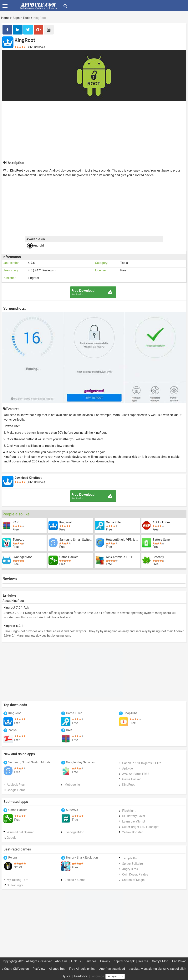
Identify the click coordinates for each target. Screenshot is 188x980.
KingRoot (66, 522)
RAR (16, 522)
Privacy (105, 961)
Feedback (81, 976)
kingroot (34, 278)
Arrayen (113, 976)
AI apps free (57, 969)
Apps (16, 18)
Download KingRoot (28, 478)
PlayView (39, 969)
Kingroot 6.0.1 (13, 626)
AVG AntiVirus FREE (120, 557)
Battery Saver (162, 540)
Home (5, 18)
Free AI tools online (82, 969)
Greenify (158, 557)
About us (61, 961)
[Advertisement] (94, 130)
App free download (112, 969)
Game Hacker (69, 557)
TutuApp (18, 540)
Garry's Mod (160, 961)
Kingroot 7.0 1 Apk (16, 607)
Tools (26, 18)
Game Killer (114, 522)
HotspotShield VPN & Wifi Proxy (123, 540)
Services (90, 961)
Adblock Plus (162, 522)
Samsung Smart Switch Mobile (76, 540)
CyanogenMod (23, 557)
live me (143, 961)
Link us (76, 961)
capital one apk (124, 961)
